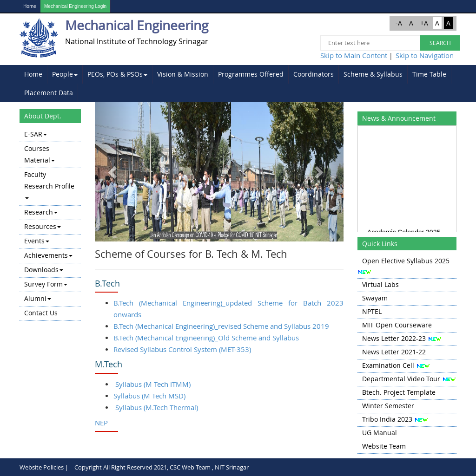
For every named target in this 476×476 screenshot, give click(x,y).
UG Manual (380, 433)
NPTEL (372, 311)
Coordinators (314, 74)
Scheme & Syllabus (373, 74)
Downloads (44, 270)
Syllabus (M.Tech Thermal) (157, 407)
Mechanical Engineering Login (75, 6)
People (65, 74)
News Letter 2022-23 (394, 338)
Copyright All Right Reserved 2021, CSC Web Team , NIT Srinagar (162, 467)
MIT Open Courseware (397, 325)
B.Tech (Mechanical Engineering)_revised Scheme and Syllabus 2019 (221, 326)
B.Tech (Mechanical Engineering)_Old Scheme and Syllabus (206, 338)
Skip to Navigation (425, 55)
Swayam (375, 298)
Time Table (429, 74)
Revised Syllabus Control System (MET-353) (182, 349)
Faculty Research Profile (49, 185)
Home (30, 6)
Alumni (38, 298)
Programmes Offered (251, 74)
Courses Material (40, 154)
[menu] (50, 224)
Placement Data (49, 93)
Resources (43, 226)
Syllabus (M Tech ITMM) (153, 384)
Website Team (384, 446)
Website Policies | (44, 467)
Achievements (48, 255)
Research (41, 212)
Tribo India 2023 (387, 419)
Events (37, 241)
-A (399, 23)
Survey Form (46, 284)
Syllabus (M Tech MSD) (149, 396)
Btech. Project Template (399, 392)
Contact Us (41, 313)
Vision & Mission (183, 74)
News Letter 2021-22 (394, 352)
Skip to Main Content (354, 55)
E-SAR (36, 134)
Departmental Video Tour (401, 379)
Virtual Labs (380, 284)
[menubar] (238, 84)
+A (424, 23)
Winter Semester (388, 406)
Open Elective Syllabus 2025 (406, 261)
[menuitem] (33, 74)
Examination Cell (388, 365)
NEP (101, 423)
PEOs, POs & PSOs (117, 74)
